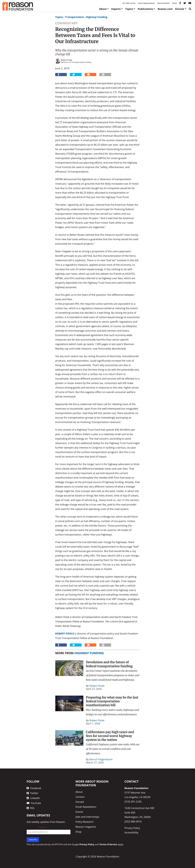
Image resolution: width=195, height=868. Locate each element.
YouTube (34, 803)
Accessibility (131, 832)
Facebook (34, 788)
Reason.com (165, 9)
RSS (30, 808)
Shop (78, 832)
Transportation (74, 17)
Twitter (32, 793)
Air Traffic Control (129, 3)
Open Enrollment (163, 3)
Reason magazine (86, 827)
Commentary (66, 23)
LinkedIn (33, 798)
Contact (80, 797)
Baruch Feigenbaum (101, 759)
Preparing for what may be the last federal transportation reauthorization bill (112, 701)
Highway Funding (97, 17)
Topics (129, 9)
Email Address (37, 827)
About (103, 9)
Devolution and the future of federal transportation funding (109, 664)
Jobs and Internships (87, 817)
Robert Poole (65, 634)
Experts (116, 9)
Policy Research (84, 822)
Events (174, 3)
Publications (145, 9)
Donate (180, 9)
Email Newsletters (86, 807)
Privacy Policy (132, 828)
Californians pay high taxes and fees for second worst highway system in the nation (110, 736)
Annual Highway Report (146, 3)
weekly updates (40, 822)
